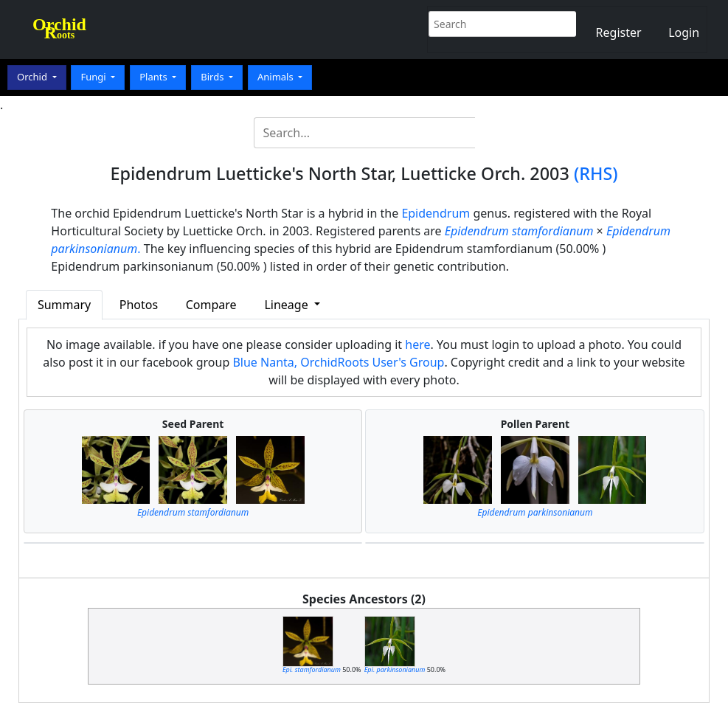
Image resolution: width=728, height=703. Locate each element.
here (417, 344)
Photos (139, 305)
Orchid (33, 77)
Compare (211, 305)
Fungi (94, 77)
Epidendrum (436, 213)
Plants (155, 77)
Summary (64, 305)
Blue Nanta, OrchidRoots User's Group (338, 362)
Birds (214, 77)
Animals (277, 77)
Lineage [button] (287, 305)
